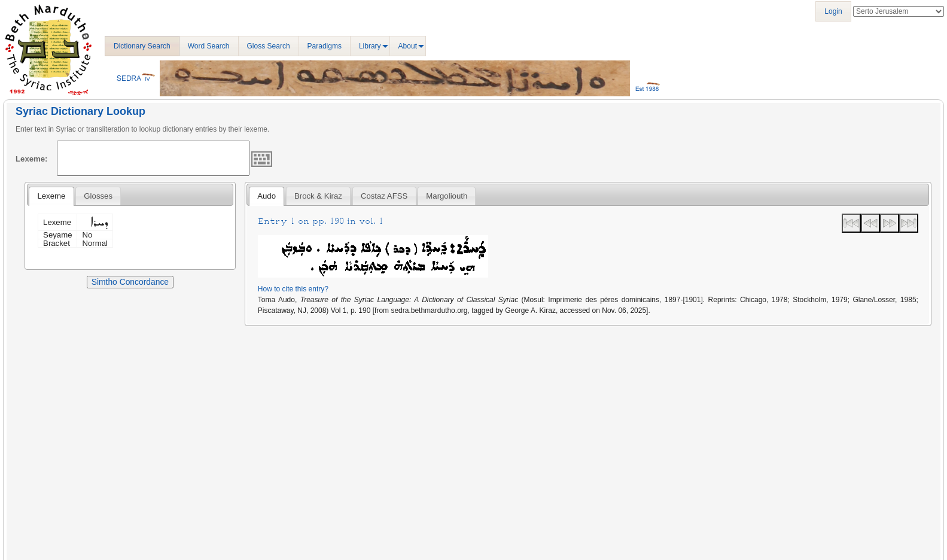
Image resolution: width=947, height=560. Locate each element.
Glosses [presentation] (98, 196)
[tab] (51, 196)
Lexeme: (32, 159)
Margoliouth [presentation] (447, 196)
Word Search (209, 46)
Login (833, 11)
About (408, 46)
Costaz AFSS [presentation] (384, 196)
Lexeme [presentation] (51, 196)
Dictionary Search (142, 46)
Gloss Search (269, 46)
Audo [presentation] (267, 196)
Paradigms (325, 46)
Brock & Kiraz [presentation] (318, 196)
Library (370, 46)
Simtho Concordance (130, 282)
